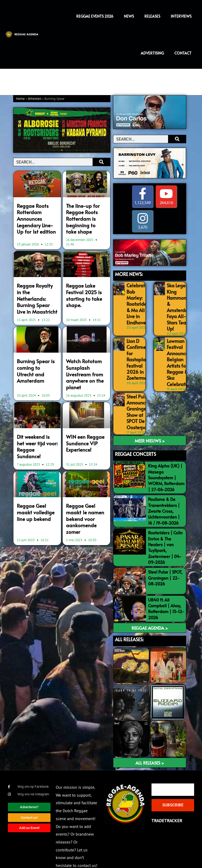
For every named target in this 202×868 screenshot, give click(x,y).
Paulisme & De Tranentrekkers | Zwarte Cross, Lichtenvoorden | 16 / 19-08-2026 (164, 496)
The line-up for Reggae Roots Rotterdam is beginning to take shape (84, 217)
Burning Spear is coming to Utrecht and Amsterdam (35, 354)
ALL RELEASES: (129, 624)
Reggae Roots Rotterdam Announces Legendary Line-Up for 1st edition (36, 217)
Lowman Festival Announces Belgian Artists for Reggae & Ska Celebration (178, 354)
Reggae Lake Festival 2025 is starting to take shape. (82, 290)
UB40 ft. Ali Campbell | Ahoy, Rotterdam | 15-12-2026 (166, 593)
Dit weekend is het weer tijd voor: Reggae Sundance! (35, 426)
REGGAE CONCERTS (135, 439)
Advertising (152, 53)
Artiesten (35, 99)
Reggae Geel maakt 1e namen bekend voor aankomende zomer (86, 490)
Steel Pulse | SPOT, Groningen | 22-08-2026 (165, 563)
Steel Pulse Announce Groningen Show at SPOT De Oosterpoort (138, 399)
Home (20, 99)
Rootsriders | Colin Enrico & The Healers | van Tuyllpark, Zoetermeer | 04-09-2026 (165, 532)
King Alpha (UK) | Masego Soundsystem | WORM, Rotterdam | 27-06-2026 (166, 462)
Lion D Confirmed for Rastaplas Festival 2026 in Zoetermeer (138, 351)
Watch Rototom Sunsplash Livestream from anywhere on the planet (83, 360)
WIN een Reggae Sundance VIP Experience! (83, 426)
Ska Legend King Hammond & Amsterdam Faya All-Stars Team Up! (178, 304)
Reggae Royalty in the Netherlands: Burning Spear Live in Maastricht (36, 290)
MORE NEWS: (129, 274)
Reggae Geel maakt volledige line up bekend (37, 487)
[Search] (101, 162)
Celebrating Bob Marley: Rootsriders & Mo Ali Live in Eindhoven (138, 301)
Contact (183, 53)
